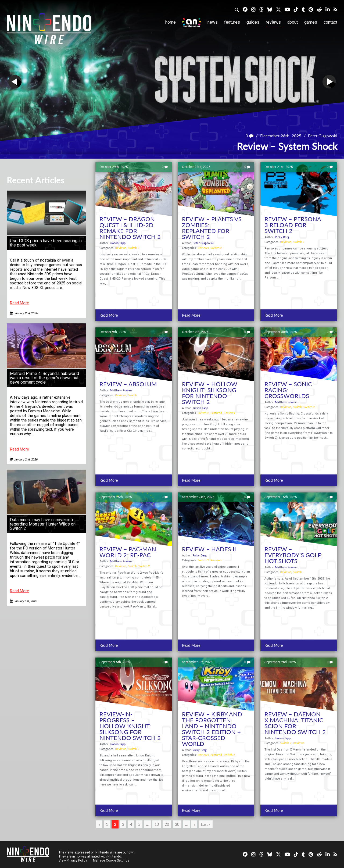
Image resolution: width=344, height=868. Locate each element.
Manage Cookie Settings (111, 860)
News (213, 22)
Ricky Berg (282, 237)
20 (167, 824)
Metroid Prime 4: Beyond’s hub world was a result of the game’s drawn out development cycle (44, 378)
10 (157, 824)
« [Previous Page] (99, 824)
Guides (253, 22)
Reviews (273, 22)
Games (311, 22)
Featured (216, 413)
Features (232, 22)
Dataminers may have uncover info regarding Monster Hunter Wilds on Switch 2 (43, 524)
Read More (19, 303)
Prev (15, 82)
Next (329, 82)
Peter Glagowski (322, 136)
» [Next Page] (194, 824)
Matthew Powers (121, 390)
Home (171, 22)
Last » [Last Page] (206, 824)
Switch (132, 395)
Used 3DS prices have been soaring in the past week (46, 243)
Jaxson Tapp (118, 243)
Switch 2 (134, 248)
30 (177, 824)
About (293, 22)
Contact (330, 22)
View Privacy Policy (73, 860)
